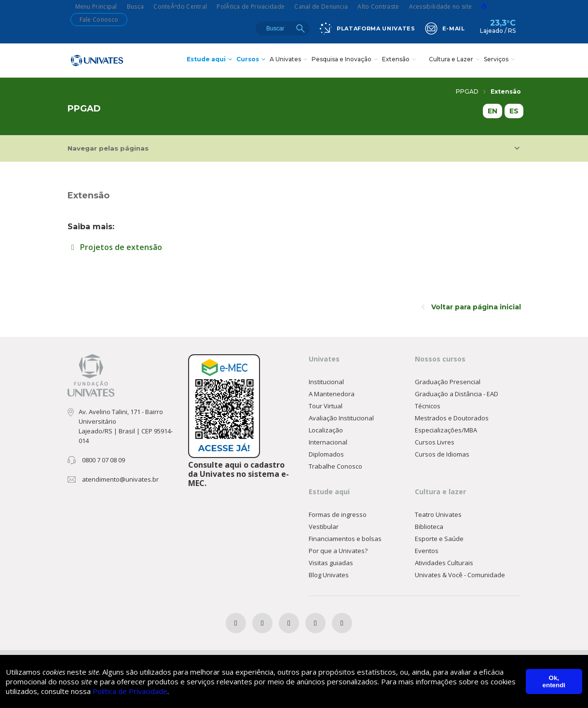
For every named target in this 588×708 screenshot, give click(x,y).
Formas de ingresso (338, 514)
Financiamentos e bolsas (345, 539)
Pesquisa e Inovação (346, 60)
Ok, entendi (554, 681)
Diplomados (326, 454)
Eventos (427, 551)
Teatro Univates (438, 514)
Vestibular (324, 527)
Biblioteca (429, 527)
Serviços (500, 60)
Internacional (328, 442)
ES (514, 111)
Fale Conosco (99, 20)
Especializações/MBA (446, 430)
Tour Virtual (326, 406)
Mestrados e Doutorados (452, 418)
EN (492, 111)
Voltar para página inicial (471, 307)
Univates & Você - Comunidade (460, 575)
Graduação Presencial (448, 382)
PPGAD (471, 91)
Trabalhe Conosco (335, 466)
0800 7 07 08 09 (103, 460)
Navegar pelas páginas (294, 148)
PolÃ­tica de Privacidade (251, 7)
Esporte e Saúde (439, 539)
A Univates (290, 60)
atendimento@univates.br (120, 479)
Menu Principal (96, 7)
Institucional (326, 382)
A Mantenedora (332, 394)
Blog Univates (329, 575)
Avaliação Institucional (341, 418)
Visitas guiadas (331, 563)
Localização (326, 430)
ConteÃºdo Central (180, 7)
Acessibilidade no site (441, 7)
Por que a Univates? (338, 551)
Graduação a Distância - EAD (457, 394)
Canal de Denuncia (321, 7)
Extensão (400, 60)
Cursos (252, 60)
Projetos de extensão (115, 247)
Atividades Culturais (444, 563)
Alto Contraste (378, 7)
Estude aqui (211, 60)
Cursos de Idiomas (442, 454)
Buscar (301, 28)
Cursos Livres (435, 442)
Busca (136, 7)
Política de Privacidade (130, 691)
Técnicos (428, 406)
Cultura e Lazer (455, 60)
